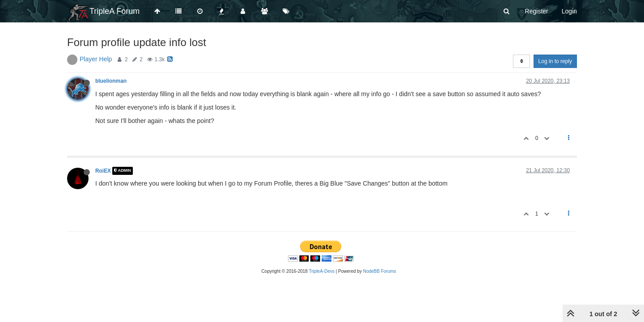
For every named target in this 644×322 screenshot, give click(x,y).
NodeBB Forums (380, 271)
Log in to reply (555, 61)
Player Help (96, 59)
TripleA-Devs (322, 271)
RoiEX (103, 171)
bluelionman (111, 81)
